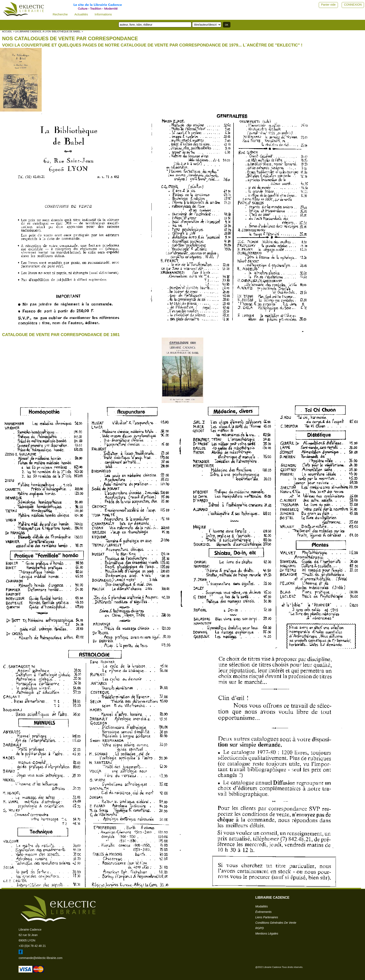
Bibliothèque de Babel (66, 31)
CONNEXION (353, 5)
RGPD (260, 928)
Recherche (60, 14)
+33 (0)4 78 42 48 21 (32, 946)
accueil (7, 31)
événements (264, 912)
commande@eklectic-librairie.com (40, 958)
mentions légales (267, 934)
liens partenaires (267, 917)
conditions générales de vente (276, 923)
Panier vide (328, 5)
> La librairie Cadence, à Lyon (32, 31)
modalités (262, 906)
